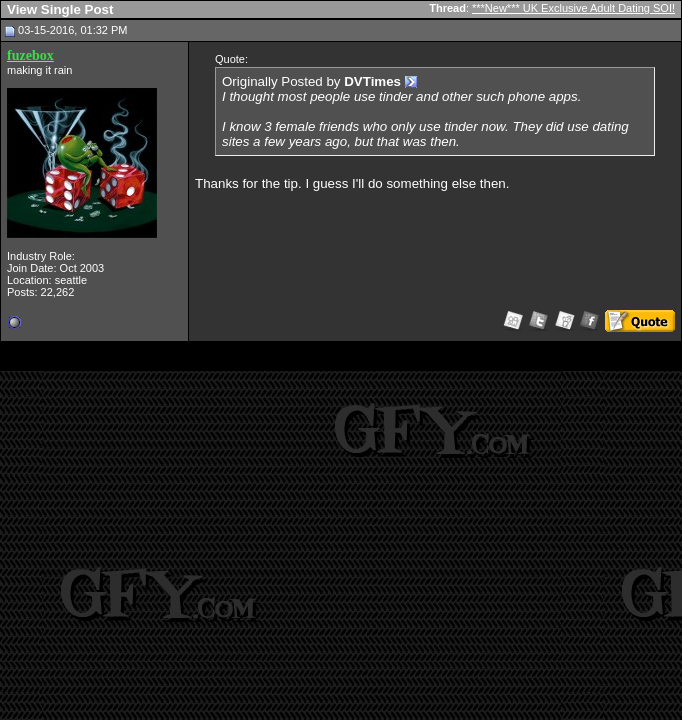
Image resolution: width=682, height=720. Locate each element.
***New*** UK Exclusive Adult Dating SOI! (573, 8)
